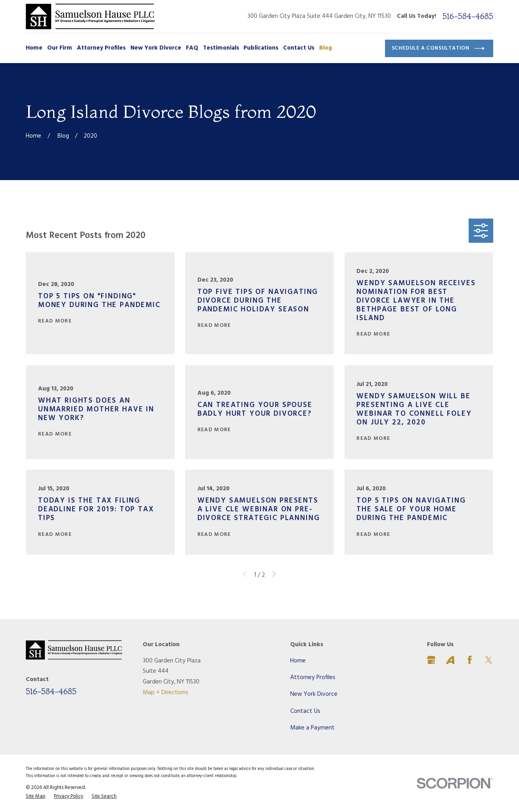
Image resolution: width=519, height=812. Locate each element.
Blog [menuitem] (326, 48)
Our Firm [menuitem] (60, 48)
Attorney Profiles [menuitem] (101, 48)
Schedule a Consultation (438, 48)
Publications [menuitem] (261, 48)
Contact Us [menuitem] (299, 48)
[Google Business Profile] (431, 660)
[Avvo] (450, 660)
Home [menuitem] (34, 48)
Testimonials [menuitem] (221, 48)
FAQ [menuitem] (192, 48)
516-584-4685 (468, 16)
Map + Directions (166, 693)
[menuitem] (35, 797)
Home (298, 661)
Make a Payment (312, 728)
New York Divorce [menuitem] (156, 48)
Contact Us (305, 711)
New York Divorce (314, 694)
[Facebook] (470, 660)
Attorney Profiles (313, 678)
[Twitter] (489, 660)
